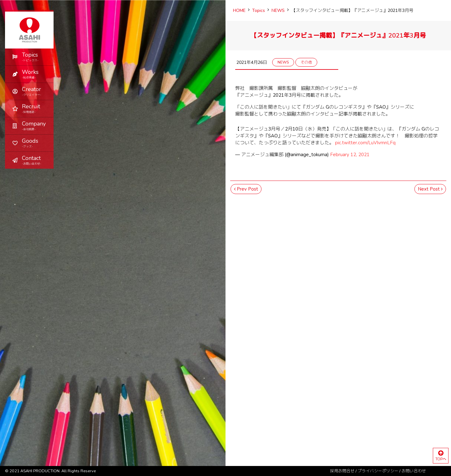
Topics (35, 57)
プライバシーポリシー (378, 471)
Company (35, 126)
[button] (29, 74)
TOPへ (441, 456)
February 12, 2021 (350, 155)
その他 (306, 62)
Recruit (35, 108)
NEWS (283, 62)
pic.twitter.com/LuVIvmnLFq (365, 143)
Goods (35, 143)
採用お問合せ (342, 471)
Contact (35, 160)
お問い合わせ (414, 471)
